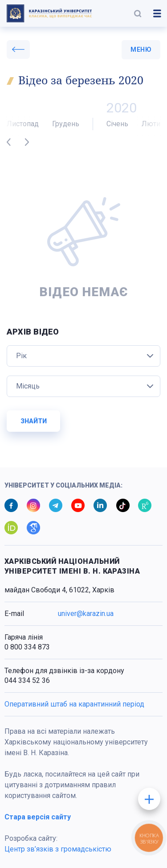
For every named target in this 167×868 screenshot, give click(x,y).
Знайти (34, 421)
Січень (117, 124)
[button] (138, 13)
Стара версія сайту (38, 817)
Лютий (153, 124)
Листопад (23, 124)
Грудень (66, 124)
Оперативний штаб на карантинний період (74, 704)
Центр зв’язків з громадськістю (58, 849)
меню (141, 50)
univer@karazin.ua (86, 614)
